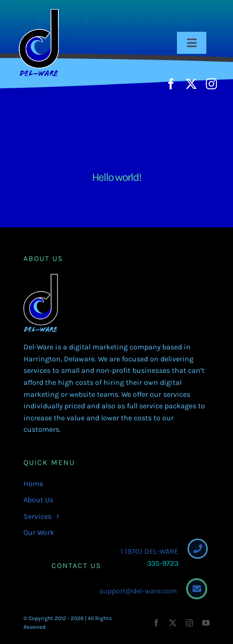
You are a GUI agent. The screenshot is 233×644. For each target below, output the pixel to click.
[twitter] (191, 84)
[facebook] (171, 84)
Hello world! (116, 177)
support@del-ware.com (136, 591)
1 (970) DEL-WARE (148, 551)
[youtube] (206, 623)
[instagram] (211, 84)
